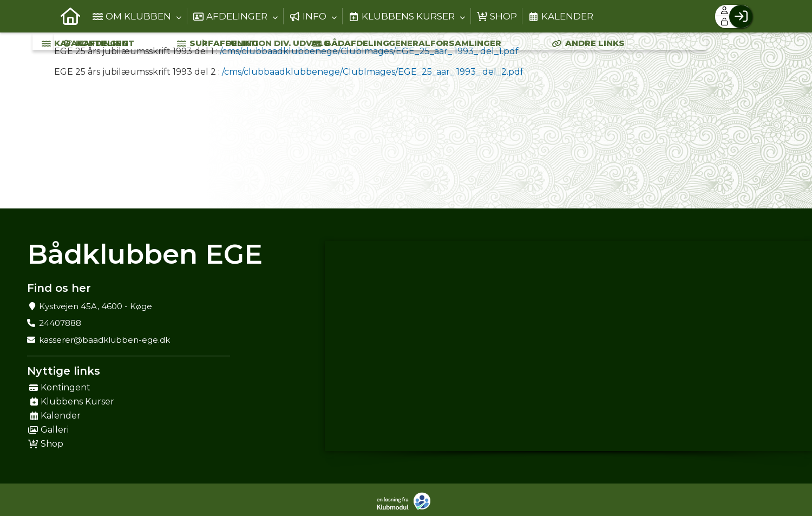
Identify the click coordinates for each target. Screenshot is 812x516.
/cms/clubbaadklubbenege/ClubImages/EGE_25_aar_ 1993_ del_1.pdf (369, 51)
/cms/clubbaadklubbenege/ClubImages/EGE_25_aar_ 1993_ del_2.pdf (373, 72)
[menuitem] (70, 16)
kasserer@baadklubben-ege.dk (104, 340)
